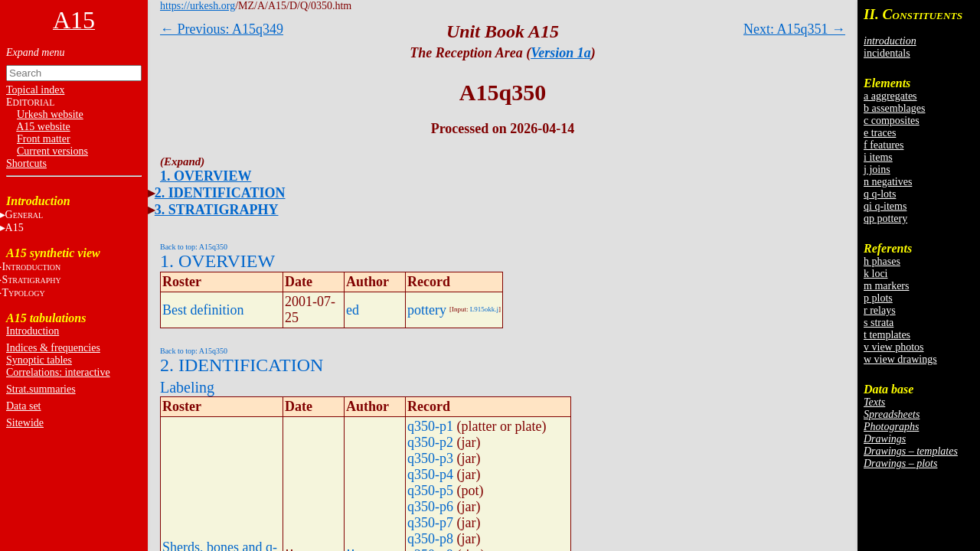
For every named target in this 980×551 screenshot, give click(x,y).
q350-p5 (430, 491)
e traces (880, 133)
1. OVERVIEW (206, 176)
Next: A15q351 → (794, 29)
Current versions (52, 151)
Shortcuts (26, 163)
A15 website (43, 127)
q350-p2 (430, 442)
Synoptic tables (39, 360)
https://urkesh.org (198, 6)
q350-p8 (430, 539)
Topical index (35, 90)
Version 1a (561, 53)
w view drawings (900, 359)
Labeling (187, 387)
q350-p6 (430, 507)
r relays (880, 310)
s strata (879, 323)
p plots (878, 298)
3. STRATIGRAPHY (217, 210)
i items (878, 157)
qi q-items (885, 206)
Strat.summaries (41, 389)
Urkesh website (50, 114)
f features (884, 145)
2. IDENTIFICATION (220, 193)
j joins (877, 170)
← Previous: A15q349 (222, 29)
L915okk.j (484, 309)
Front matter (44, 139)
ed (353, 310)
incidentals (887, 53)
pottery (427, 310)
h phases (882, 261)
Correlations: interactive (58, 372)
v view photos (894, 347)
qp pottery (885, 218)
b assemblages (894, 108)
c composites (892, 121)
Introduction (33, 331)
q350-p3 (430, 458)
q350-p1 (430, 426)
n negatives (888, 182)
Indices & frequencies (53, 348)
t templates (887, 335)
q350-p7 (430, 523)
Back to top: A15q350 (194, 247)
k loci (876, 274)
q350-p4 (430, 474)
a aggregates (890, 96)
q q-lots (880, 194)
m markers (886, 286)
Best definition (203, 310)
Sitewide (25, 423)
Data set (23, 406)
